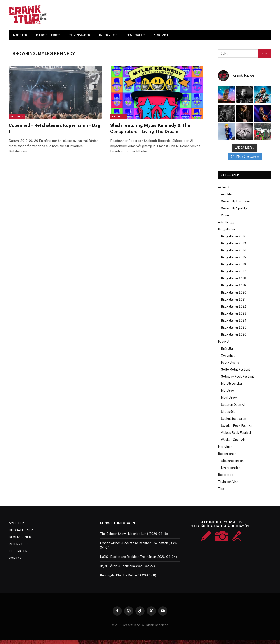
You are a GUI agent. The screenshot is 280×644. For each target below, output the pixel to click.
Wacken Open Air (233, 440)
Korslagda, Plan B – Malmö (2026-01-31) (128, 575)
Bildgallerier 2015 (233, 257)
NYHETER (20, 35)
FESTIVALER (136, 35)
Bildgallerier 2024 (234, 320)
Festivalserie (230, 363)
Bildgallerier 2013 (233, 243)
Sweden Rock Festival (237, 426)
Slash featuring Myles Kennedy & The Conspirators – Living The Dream (150, 128)
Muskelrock (229, 398)
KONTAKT (161, 35)
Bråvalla (227, 349)
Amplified (228, 194)
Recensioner (227, 454)
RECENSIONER (80, 35)
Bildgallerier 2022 (234, 306)
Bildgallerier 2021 (233, 299)
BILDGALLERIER (48, 35)
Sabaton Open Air (233, 405)
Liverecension (231, 468)
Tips (221, 489)
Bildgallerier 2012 (233, 236)
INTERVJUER (108, 35)
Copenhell (228, 356)
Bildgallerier (227, 229)
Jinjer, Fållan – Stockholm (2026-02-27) (127, 566)
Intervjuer (225, 447)
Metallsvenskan (232, 384)
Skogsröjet (229, 412)
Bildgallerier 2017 (233, 271)
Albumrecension (232, 461)
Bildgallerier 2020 (234, 292)
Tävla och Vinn (228, 482)
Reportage (226, 475)
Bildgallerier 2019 (233, 285)
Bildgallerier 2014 (234, 250)
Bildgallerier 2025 (234, 327)
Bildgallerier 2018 (233, 278)
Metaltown (229, 391)
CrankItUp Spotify (234, 208)
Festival (224, 342)
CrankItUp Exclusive (235, 201)
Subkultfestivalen (234, 419)
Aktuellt (17, 117)
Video (225, 215)
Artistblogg (226, 222)
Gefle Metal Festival (235, 370)
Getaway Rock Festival (237, 377)
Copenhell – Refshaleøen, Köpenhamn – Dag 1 (55, 128)
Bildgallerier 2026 (234, 334)
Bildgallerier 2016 (233, 264)
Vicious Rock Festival (236, 433)
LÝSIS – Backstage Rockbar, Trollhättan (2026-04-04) (138, 557)
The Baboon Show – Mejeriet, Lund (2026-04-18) (134, 534)
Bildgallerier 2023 (234, 313)
